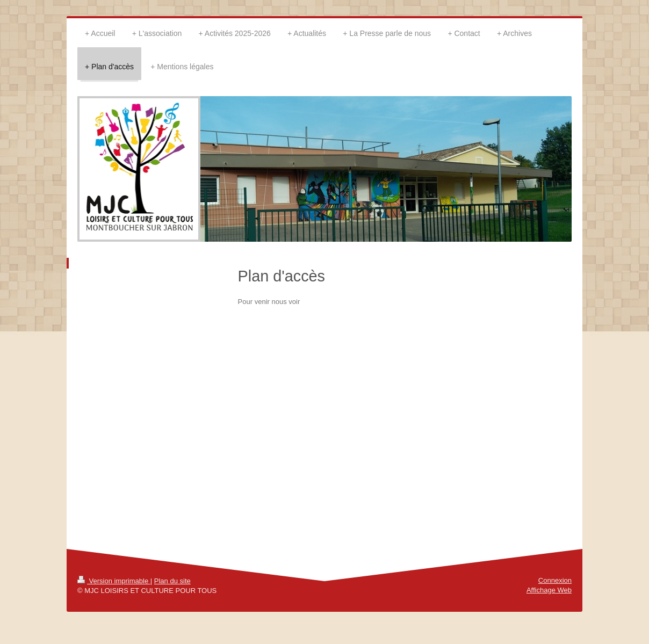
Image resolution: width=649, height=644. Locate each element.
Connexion (555, 580)
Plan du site (172, 581)
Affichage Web (549, 590)
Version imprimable (114, 581)
